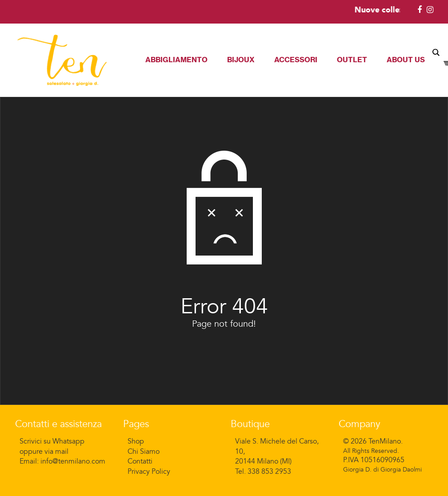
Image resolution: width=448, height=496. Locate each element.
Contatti (140, 461)
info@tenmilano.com (73, 461)
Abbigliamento (176, 60)
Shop (136, 441)
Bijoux (241, 60)
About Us (406, 60)
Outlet (352, 60)
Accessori (296, 60)
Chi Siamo (144, 452)
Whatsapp (68, 441)
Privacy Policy (149, 472)
